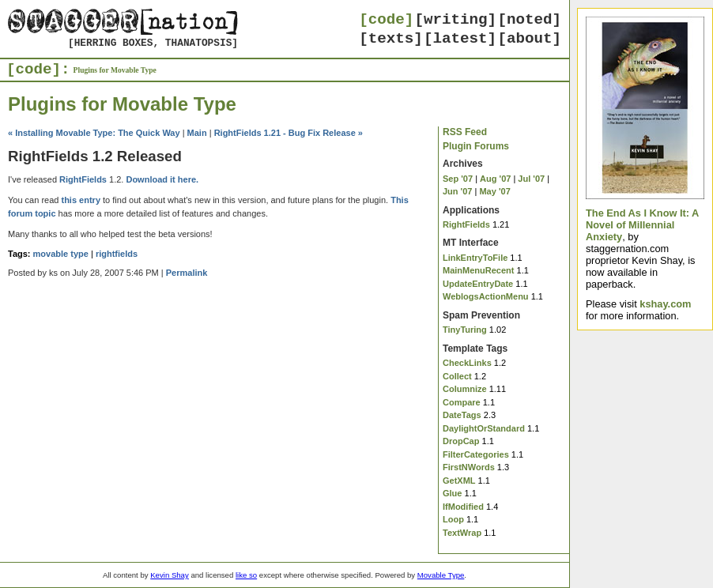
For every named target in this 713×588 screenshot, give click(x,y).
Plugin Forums (476, 146)
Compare (462, 402)
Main (197, 133)
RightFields (466, 224)
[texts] (391, 39)
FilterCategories (476, 454)
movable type (61, 254)
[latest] (460, 39)
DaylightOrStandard (484, 428)
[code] (386, 20)
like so (246, 575)
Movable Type (441, 575)
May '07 (494, 191)
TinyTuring (465, 330)
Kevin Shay (170, 575)
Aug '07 (495, 179)
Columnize (465, 389)
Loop (453, 519)
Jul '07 (531, 179)
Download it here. (162, 179)
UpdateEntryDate (478, 284)
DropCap (461, 441)
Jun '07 (457, 191)
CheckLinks (467, 363)
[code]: (38, 70)
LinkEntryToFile (475, 258)
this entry (81, 200)
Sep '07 (458, 179)
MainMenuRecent (478, 270)
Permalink (187, 273)
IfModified (463, 507)
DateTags (462, 415)
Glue (452, 493)
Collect (457, 376)
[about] (529, 39)
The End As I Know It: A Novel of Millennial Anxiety (642, 225)
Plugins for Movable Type (115, 70)
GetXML (459, 481)
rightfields (117, 254)
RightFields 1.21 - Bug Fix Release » (289, 133)
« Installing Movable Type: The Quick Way (94, 133)
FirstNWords (469, 467)
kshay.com (665, 304)
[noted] (529, 20)
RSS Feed (465, 132)
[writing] (456, 20)
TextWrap (462, 533)
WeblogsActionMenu (486, 296)
